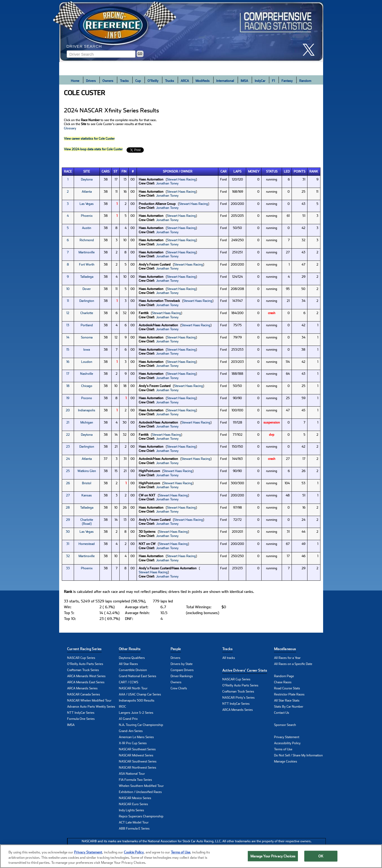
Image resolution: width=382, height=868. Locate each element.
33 (68, 568)
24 (68, 459)
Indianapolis (87, 410)
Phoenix (87, 216)
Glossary (70, 128)
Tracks (124, 81)
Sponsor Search (285, 725)
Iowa (87, 350)
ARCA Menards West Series (86, 676)
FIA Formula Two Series (135, 780)
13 (68, 325)
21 (68, 422)
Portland (87, 325)
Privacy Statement (287, 737)
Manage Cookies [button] (286, 761)
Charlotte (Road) (87, 522)
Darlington (87, 301)
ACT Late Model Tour (134, 822)
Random (305, 81)
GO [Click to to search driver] (140, 54)
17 (68, 374)
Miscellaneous (285, 649)
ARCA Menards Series (82, 688)
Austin (87, 228)
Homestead (87, 544)
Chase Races (283, 682)
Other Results (130, 649)
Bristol (87, 483)
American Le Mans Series (136, 737)
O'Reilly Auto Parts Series (85, 664)
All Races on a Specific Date (293, 664)
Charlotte (87, 313)
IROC (122, 707)
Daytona (87, 179)
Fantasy (287, 81)
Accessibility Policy (287, 743)
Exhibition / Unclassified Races (140, 792)
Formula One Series (81, 719)
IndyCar (260, 81)
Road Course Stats (287, 688)
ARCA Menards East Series (86, 682)
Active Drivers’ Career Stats (245, 670)
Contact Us (282, 713)
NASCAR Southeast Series (137, 749)
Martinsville (87, 252)
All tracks (229, 658)
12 (68, 313)
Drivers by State (182, 664)
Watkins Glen (87, 471)
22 (68, 435)
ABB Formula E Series (134, 829)
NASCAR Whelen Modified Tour (89, 700)
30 (68, 532)
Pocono (87, 398)
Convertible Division (133, 670)
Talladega (87, 277)
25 (68, 471)
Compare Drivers (182, 670)
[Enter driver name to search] (101, 54)
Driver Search (84, 46)
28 (68, 508)
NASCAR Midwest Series (136, 755)
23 (68, 447)
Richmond (87, 240)
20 (68, 410)
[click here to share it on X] (311, 50)
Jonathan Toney (167, 183)
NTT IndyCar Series (81, 713)
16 (68, 362)
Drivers (91, 81)
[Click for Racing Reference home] (191, 31)
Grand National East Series (138, 676)
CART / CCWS (129, 682)
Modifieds (203, 81)
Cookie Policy (134, 852)
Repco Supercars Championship (141, 816)
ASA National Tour (132, 774)
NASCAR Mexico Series (135, 798)
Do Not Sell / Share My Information (298, 755)
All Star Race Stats (287, 700)
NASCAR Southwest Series (138, 761)
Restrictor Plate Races (289, 694)
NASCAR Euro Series (133, 804)
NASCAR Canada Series (84, 694)
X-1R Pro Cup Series (133, 743)
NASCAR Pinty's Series (238, 698)
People (176, 649)
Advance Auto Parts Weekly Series (91, 707)
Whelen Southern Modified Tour (141, 786)
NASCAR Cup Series (81, 658)
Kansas (87, 495)
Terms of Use (283, 749)
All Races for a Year (287, 658)
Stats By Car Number (289, 707)
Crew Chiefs (179, 688)
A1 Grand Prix (128, 719)
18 (68, 386)
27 (68, 495)
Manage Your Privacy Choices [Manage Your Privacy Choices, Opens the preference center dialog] (273, 856)
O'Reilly (153, 81)
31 (68, 544)
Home (75, 81)
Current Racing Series (84, 649)
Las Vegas (87, 204)
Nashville (87, 374)
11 (68, 301)
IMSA (244, 81)
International (225, 81)
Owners (108, 81)
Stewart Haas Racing (181, 179)
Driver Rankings (182, 676)
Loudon (87, 362)
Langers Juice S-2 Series (136, 713)
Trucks (170, 81)
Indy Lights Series (131, 810)
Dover (87, 289)
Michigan (87, 422)
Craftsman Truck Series (83, 670)
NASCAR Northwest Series (138, 768)
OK (321, 856)
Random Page (284, 676)
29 (68, 520)
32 (68, 556)
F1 (273, 81)
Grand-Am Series (131, 731)
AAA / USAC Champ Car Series (140, 694)
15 (68, 350)
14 (68, 337)
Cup (138, 81)
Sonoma (87, 337)
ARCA (185, 81)
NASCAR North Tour (133, 688)
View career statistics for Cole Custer (89, 139)
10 (68, 289)
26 (68, 483)
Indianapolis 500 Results (137, 700)
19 (68, 398)
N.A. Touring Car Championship (141, 725)
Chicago (87, 386)
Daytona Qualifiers (132, 658)
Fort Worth (87, 265)
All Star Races (128, 664)
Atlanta (87, 192)
